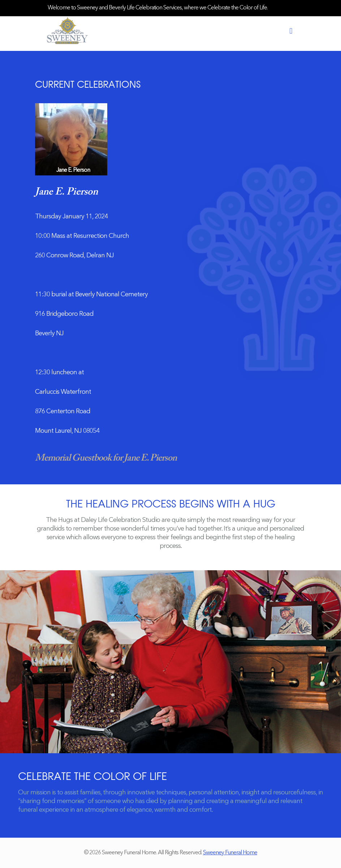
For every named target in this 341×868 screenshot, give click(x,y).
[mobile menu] (291, 31)
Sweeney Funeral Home (230, 853)
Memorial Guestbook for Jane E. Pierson (106, 458)
